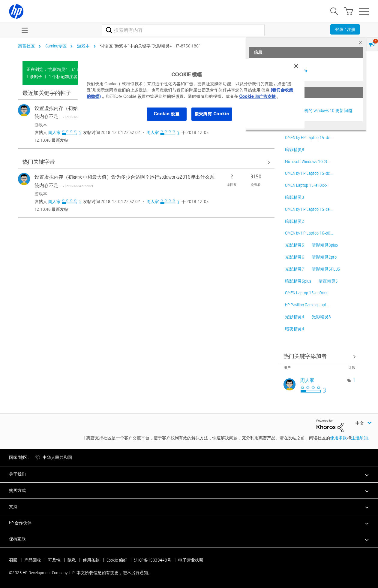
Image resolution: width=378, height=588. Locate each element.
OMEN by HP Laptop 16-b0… (309, 233)
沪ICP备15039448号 (153, 560)
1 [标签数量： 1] (354, 380)
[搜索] (183, 30)
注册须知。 (361, 438)
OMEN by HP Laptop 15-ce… (309, 209)
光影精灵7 (295, 269)
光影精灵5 (295, 245)
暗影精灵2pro (324, 257)
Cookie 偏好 (117, 560)
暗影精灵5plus (298, 281)
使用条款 (338, 438)
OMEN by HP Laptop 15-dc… (309, 138)
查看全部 (146, 162)
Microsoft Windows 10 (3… (307, 162)
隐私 (72, 560)
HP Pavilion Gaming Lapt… (307, 305)
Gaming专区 (56, 46)
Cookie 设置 (166, 114)
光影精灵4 (295, 317)
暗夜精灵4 (295, 329)
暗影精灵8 (295, 150)
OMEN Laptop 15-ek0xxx (306, 185)
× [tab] (360, 42)
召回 (13, 560)
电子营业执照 (191, 560)
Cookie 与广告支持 (257, 96)
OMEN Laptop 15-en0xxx (306, 293)
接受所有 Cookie (212, 114)
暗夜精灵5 (328, 281)
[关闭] (296, 66)
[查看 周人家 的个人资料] (54, 132)
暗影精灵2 (295, 221)
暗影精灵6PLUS (326, 269)
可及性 (54, 560)
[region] (191, 94)
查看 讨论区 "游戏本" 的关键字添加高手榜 (319, 357)
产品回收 (33, 560)
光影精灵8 (321, 317)
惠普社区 (26, 46)
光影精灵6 (295, 257)
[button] (189, 474)
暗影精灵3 (295, 197)
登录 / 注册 (345, 29)
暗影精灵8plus (325, 245)
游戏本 (83, 46)
